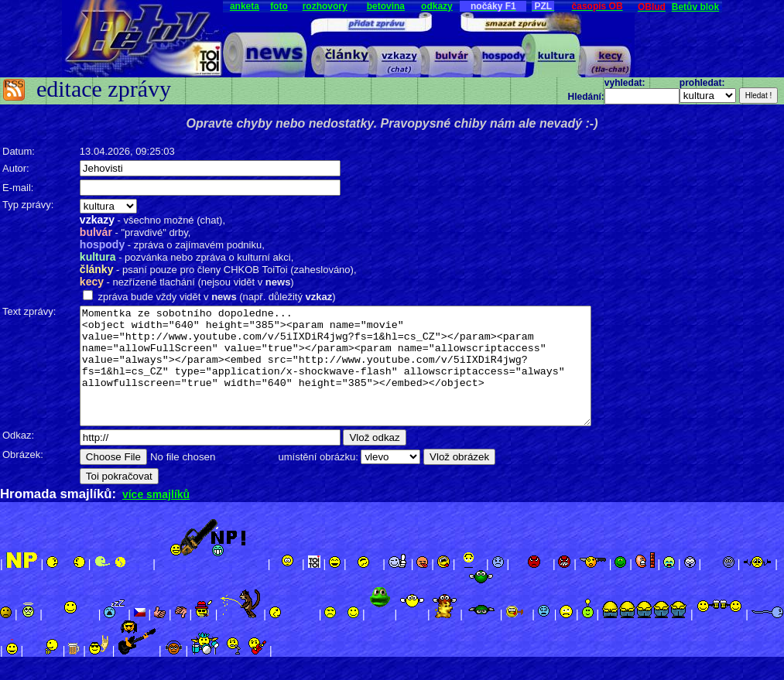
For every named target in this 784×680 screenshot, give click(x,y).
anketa (245, 6)
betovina (386, 6)
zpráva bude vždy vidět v (152, 297)
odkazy (437, 6)
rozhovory (325, 6)
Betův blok (695, 7)
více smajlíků (156, 518)
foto (279, 6)
